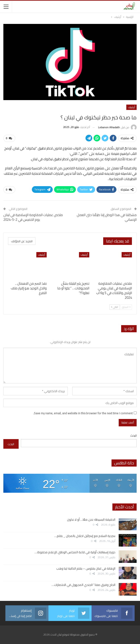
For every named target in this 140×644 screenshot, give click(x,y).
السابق (126, 307)
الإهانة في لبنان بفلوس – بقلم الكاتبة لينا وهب (86, 568)
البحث (133, 436)
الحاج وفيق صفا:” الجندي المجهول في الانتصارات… (83, 585)
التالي (115, 307)
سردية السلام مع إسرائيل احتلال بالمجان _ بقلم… (85, 536)
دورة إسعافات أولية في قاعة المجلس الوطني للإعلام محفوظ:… (75, 552)
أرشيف (131, 107)
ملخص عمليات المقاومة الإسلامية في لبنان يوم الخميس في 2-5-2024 (33, 217)
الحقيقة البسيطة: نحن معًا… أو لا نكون (91, 520)
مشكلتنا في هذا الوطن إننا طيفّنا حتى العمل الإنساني (107, 217)
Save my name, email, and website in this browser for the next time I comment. (83, 413)
